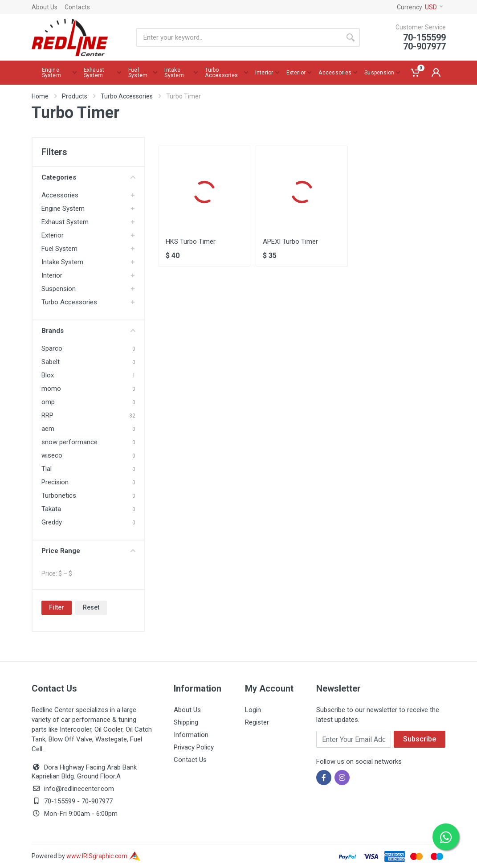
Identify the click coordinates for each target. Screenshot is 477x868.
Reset (91, 607)
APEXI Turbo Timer (290, 242)
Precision (55, 482)
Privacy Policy (194, 747)
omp (48, 402)
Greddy (52, 522)
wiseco (52, 455)
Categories (88, 177)
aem (48, 429)
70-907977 (97, 801)
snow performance (69, 442)
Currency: (420, 7)
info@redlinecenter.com (79, 789)
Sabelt (51, 362)
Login (253, 710)
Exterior (53, 235)
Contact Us (190, 760)
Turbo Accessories (127, 96)
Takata (51, 509)
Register (257, 722)
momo (51, 389)
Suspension (59, 289)
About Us (45, 7)
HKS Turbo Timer (191, 242)
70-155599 (60, 801)
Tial (47, 469)
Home (40, 96)
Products (75, 96)
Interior (52, 275)
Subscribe (420, 739)
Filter (57, 607)
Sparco (52, 348)
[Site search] (239, 37)
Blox (48, 375)
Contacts (77, 7)
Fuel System (59, 249)
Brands (88, 331)
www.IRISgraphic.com (103, 856)
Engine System (63, 209)
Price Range (88, 551)
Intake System (62, 262)
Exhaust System (65, 222)
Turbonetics (59, 495)
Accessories (60, 195)
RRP (47, 415)
